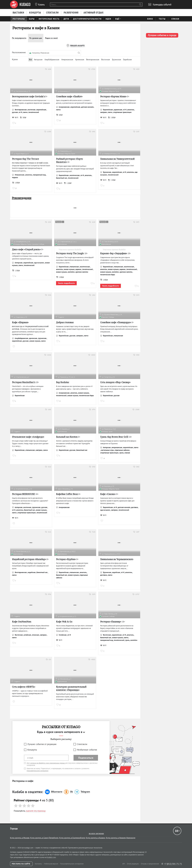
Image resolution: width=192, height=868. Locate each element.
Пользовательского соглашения (37, 771)
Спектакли (82, 744)
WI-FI (15, 118)
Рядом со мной (51, 38)
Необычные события (87, 750)
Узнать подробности (66, 283)
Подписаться (86, 758)
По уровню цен (36, 38)
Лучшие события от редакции (42, 744)
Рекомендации (22, 198)
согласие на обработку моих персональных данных (48, 763)
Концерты (32, 750)
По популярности (19, 38)
